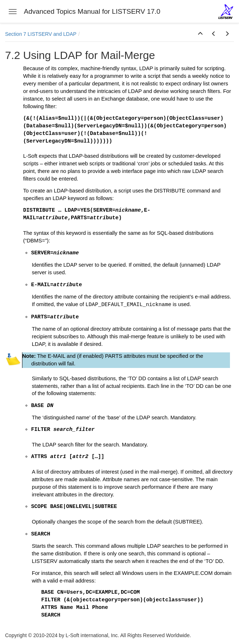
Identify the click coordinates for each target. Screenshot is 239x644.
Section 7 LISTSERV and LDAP (41, 34)
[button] (200, 34)
